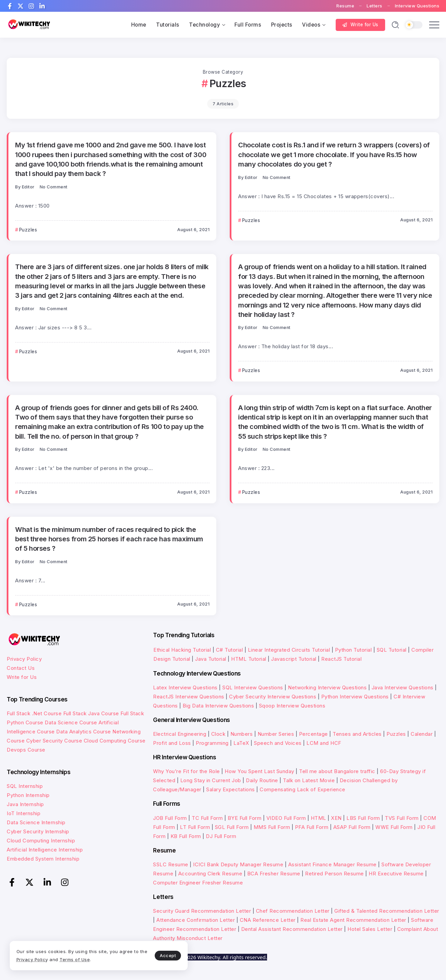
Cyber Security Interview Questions (273, 697)
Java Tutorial (211, 659)
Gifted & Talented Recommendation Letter (387, 911)
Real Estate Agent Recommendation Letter (353, 920)
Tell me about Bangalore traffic (337, 771)
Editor (28, 187)
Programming (212, 743)
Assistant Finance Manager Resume (332, 864)
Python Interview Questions (355, 697)
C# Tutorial (230, 650)
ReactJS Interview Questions (189, 697)
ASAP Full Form (352, 827)
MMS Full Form (272, 827)
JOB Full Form (170, 818)
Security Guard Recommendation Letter (202, 911)
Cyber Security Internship (38, 831)
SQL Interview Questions (253, 687)
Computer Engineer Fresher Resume (198, 883)
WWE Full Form (394, 827)
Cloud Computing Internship (41, 841)
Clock (218, 734)
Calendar (422, 734)
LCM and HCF (324, 743)
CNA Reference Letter (268, 920)
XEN (336, 818)
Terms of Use (84, 959)
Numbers (242, 734)
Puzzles (396, 734)
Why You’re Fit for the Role (187, 771)
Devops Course (26, 750)
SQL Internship (25, 786)
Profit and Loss (172, 743)
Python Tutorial (354, 650)
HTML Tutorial (249, 659)
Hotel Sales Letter (370, 929)
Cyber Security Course (54, 741)
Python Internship (28, 795)
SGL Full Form (232, 827)
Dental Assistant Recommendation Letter (292, 929)
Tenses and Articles (357, 734)
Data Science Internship (36, 822)
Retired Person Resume (334, 874)
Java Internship (25, 804)
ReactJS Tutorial (341, 659)
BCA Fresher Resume (274, 874)
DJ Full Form (221, 836)
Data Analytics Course (84, 732)
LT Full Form (195, 827)
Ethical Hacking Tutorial (182, 650)
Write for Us (22, 677)
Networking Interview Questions (327, 687)
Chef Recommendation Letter (293, 911)
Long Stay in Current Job (211, 780)
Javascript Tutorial (294, 659)
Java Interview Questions (403, 687)
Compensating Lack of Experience (303, 789)
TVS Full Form (402, 818)
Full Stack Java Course (91, 713)
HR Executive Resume (396, 874)
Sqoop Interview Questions (292, 706)
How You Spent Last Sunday (259, 771)
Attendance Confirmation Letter (196, 920)
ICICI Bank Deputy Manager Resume (238, 864)
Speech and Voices (278, 743)
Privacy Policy (24, 659)
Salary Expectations (231, 789)
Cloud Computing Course (115, 741)
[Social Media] (10, 6)
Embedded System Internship (43, 859)
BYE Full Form (245, 818)
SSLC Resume (171, 864)
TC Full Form (207, 818)
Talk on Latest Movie (309, 780)
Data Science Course (71, 722)
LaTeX (241, 743)
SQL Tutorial (392, 650)
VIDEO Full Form (286, 818)
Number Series (276, 734)
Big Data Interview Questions (218, 706)
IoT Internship (24, 813)
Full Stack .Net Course (34, 713)
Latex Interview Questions (185, 687)
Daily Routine (262, 780)
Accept (158, 955)
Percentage (313, 734)
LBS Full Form (363, 818)
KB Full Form (186, 836)
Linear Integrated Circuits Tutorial (289, 650)
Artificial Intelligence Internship (45, 850)
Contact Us (21, 668)
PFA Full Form (312, 827)
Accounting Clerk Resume (210, 874)
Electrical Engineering (180, 734)
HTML (319, 818)
